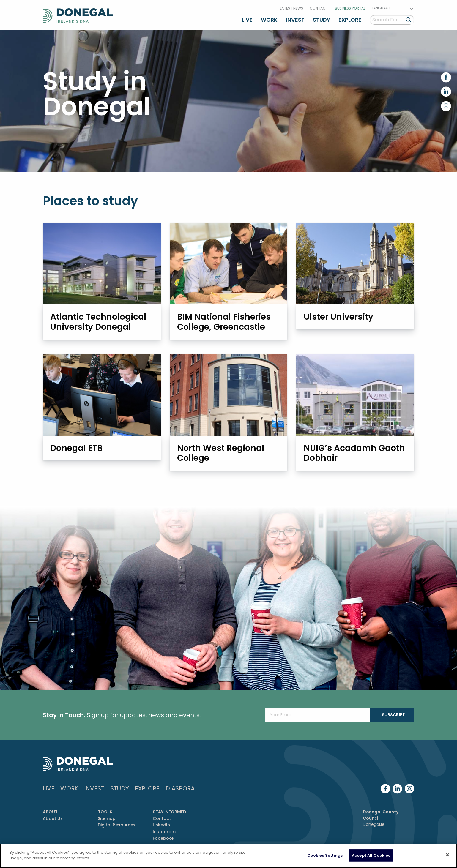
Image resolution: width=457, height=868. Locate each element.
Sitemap (107, 819)
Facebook (164, 839)
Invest (295, 19)
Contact (319, 7)
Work (269, 19)
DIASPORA (180, 789)
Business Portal (350, 7)
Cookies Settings (325, 855)
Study (322, 19)
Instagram (164, 832)
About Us (53, 819)
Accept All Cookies (371, 855)
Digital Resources (117, 825)
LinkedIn (161, 825)
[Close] (447, 855)
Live (247, 19)
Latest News (291, 7)
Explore (350, 19)
